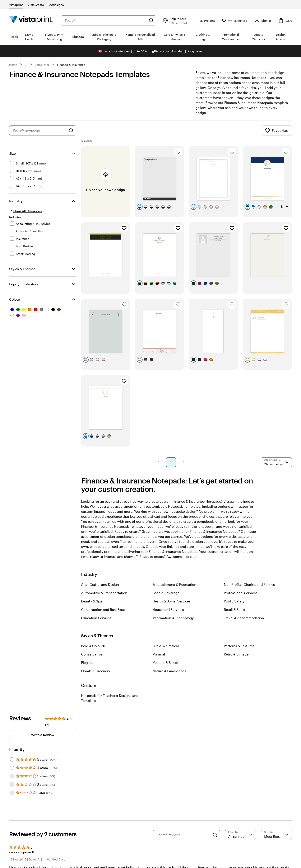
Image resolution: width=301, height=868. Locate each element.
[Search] (151, 20)
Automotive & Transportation (104, 593)
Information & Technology (173, 618)
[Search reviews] (183, 835)
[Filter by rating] (240, 835)
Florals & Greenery (96, 671)
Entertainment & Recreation (174, 584)
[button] (158, 462)
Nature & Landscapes (169, 671)
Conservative (92, 654)
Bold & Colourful (94, 646)
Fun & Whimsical (166, 646)
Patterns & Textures (239, 646)
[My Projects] (204, 20)
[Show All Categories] (26, 211)
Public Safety (234, 601)
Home (13, 65)
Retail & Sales (234, 609)
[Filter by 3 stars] (12, 776)
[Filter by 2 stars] (12, 784)
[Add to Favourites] (178, 152)
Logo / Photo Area (24, 284)
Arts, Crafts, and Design (100, 584)
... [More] (26, 65)
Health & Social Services (172, 601)
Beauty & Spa (92, 601)
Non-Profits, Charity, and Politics (249, 584)
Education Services (96, 618)
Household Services (168, 609)
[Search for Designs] (71, 130)
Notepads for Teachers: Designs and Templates (110, 698)
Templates (42, 65)
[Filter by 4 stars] (12, 768)
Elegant (87, 662)
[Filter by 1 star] (12, 793)
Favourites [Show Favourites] (277, 130)
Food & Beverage (166, 593)
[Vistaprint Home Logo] (31, 20)
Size (12, 153)
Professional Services (241, 593)
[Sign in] (262, 20)
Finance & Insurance (71, 65)
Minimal (159, 654)
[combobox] (105, 20)
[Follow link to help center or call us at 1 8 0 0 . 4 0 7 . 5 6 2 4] (174, 20)
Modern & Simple (166, 662)
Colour (15, 299)
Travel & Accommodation (244, 618)
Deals (15, 37)
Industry (16, 201)
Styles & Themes (22, 269)
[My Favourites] (235, 21)
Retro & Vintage (236, 654)
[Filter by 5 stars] (12, 759)
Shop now (195, 51)
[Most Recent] (276, 835)
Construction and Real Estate (104, 609)
